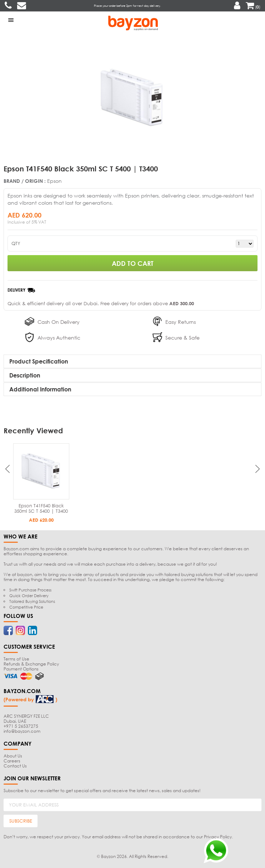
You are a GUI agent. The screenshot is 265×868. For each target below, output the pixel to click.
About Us (13, 756)
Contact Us (15, 766)
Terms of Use (16, 659)
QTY (16, 243)
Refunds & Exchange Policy (31, 664)
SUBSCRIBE (21, 821)
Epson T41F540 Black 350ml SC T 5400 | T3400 (41, 508)
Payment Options (21, 669)
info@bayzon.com (22, 731)
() (253, 7)
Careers (12, 761)
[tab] (132, 361)
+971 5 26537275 (21, 726)
